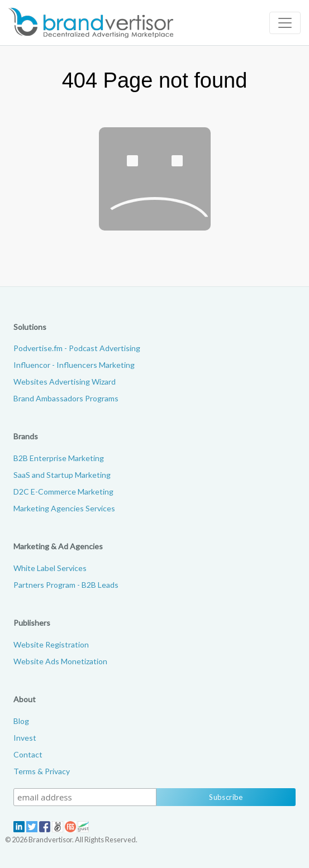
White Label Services (50, 568)
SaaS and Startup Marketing (62, 475)
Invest (25, 738)
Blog (21, 721)
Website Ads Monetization (60, 661)
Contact (28, 754)
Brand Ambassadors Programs (66, 398)
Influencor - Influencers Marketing (74, 365)
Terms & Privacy (42, 771)
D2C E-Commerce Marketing (63, 491)
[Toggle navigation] (285, 23)
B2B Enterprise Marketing (59, 458)
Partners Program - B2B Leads (66, 585)
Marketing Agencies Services (64, 508)
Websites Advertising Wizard (65, 382)
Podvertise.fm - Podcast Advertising (77, 348)
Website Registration (51, 644)
